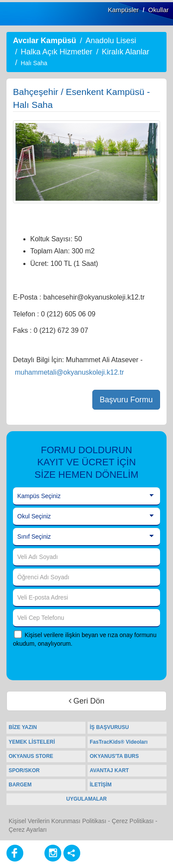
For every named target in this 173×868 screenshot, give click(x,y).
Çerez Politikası (133, 821)
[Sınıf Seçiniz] (86, 537)
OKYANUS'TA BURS (114, 756)
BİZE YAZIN (23, 727)
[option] (86, 162)
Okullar (158, 10)
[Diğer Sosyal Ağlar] (72, 853)
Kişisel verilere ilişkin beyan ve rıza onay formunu (91, 635)
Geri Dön (86, 701)
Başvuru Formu (126, 400)
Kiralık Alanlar (126, 52)
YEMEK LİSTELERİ (32, 742)
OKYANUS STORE (31, 756)
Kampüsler (123, 10)
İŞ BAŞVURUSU (109, 727)
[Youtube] (34, 853)
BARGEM (20, 785)
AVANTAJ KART (109, 770)
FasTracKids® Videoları (119, 742)
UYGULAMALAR (87, 799)
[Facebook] (15, 853)
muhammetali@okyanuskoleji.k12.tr (69, 372)
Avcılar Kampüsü (44, 41)
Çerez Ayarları (28, 830)
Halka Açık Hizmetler (57, 52)
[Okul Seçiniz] (86, 517)
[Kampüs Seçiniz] (86, 496)
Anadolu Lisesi (111, 41)
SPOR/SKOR (24, 770)
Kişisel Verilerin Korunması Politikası (57, 821)
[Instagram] (53, 853)
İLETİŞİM (101, 785)
